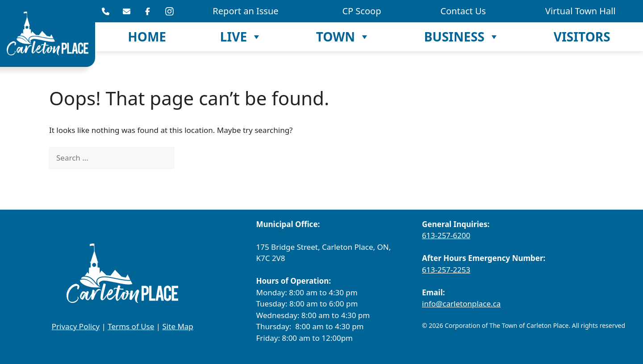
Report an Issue (245, 11)
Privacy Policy (76, 326)
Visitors (582, 37)
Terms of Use (131, 326)
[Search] (189, 158)
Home (147, 37)
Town (343, 37)
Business (462, 37)
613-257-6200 (446, 235)
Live (241, 37)
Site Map (178, 326)
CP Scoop (361, 11)
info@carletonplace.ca (461, 304)
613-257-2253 (446, 270)
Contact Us (463, 11)
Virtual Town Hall (580, 11)
